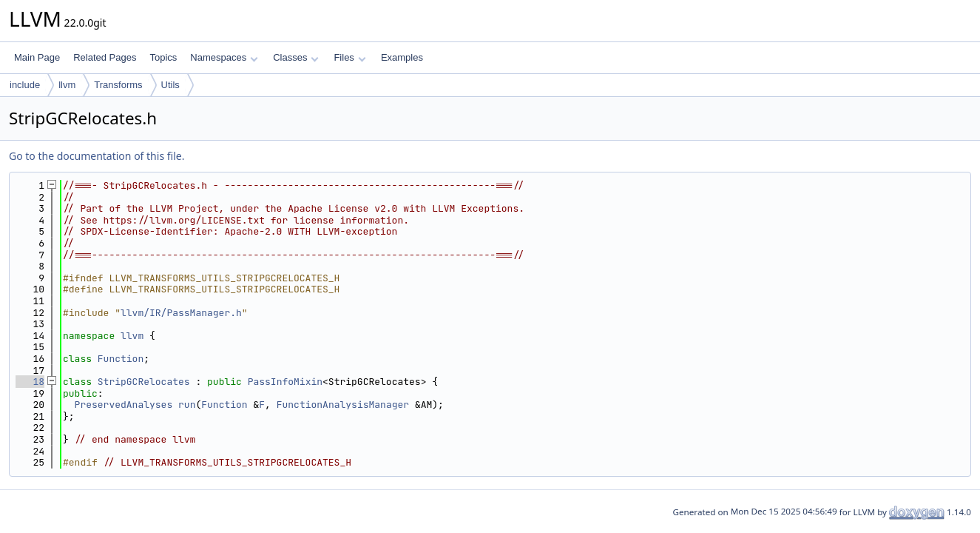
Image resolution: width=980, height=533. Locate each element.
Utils (170, 85)
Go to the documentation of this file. (97, 156)
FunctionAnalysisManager (343, 405)
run (187, 405)
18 (30, 382)
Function (121, 359)
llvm (67, 85)
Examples (402, 57)
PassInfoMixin (285, 382)
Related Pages (105, 57)
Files (349, 57)
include (25, 85)
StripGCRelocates (144, 382)
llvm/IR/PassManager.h (181, 313)
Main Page (37, 57)
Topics (163, 57)
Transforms (118, 85)
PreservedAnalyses (124, 405)
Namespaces (224, 57)
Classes (296, 57)
